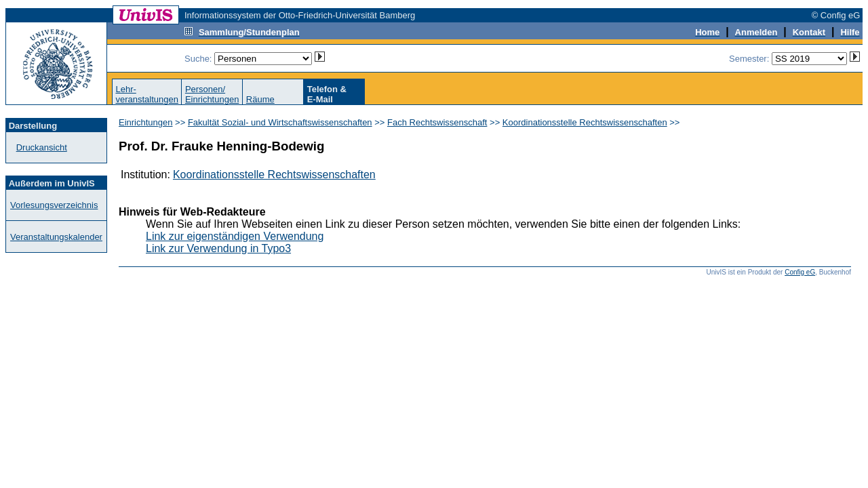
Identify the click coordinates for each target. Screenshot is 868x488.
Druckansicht (42, 147)
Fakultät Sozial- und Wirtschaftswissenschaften (280, 122)
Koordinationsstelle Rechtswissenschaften (585, 122)
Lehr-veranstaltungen (147, 94)
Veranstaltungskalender (56, 237)
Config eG (800, 272)
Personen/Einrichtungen (212, 94)
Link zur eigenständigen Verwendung (235, 236)
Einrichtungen (146, 122)
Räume (260, 99)
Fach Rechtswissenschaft (437, 122)
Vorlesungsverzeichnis (54, 205)
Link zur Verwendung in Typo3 (218, 248)
